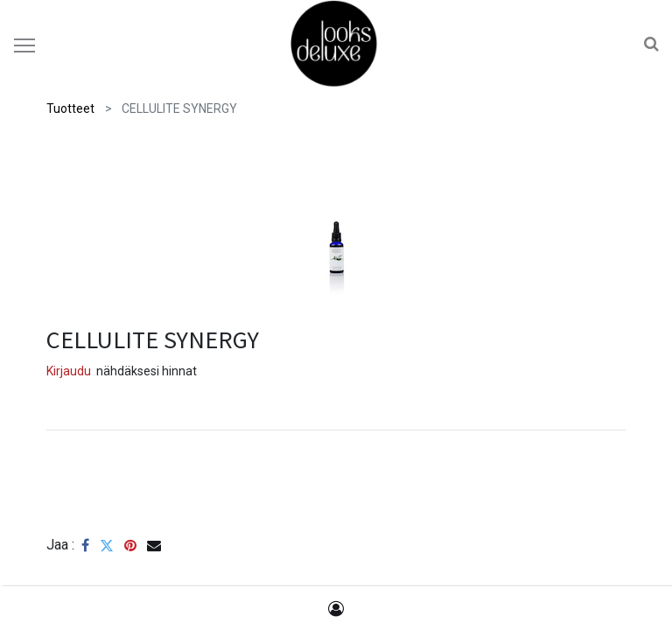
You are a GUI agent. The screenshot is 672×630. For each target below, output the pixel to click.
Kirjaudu (69, 371)
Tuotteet (70, 108)
